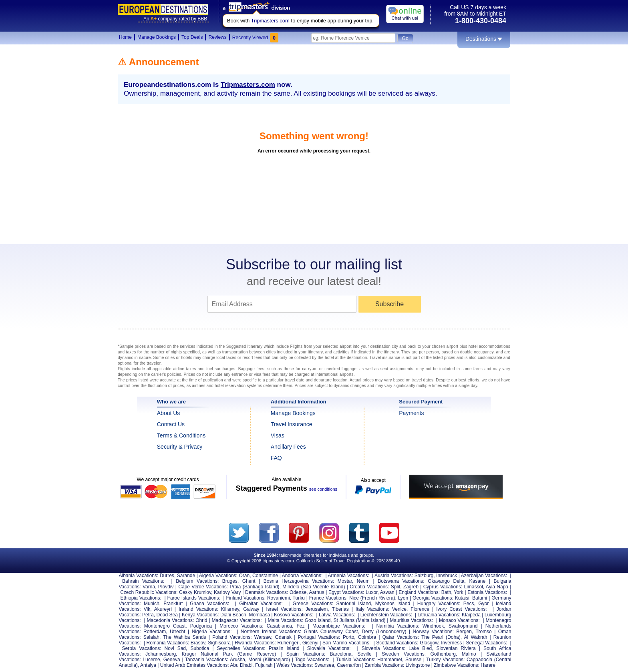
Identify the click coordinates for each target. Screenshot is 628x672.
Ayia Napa (497, 587)
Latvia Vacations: (337, 615)
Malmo (469, 654)
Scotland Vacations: (397, 643)
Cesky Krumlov (195, 592)
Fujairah (264, 665)
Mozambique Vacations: (339, 626)
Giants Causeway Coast (331, 632)
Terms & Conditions (181, 435)
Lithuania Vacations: (439, 615)
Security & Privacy (180, 447)
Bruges (230, 581)
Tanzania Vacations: (207, 660)
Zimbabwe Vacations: (457, 665)
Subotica (200, 648)
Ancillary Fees (288, 447)
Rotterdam (155, 632)
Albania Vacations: (139, 576)
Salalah (151, 637)
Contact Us (171, 424)
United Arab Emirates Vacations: (195, 665)
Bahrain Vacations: (143, 581)
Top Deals (192, 37)
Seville (364, 654)
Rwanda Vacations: (255, 643)
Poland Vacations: (232, 637)
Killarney (230, 609)
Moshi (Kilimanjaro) (269, 660)
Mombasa (259, 615)
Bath (446, 592)
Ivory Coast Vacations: (462, 609)
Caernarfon (349, 665)
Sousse (413, 660)
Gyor (483, 604)
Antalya (148, 665)
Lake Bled (420, 648)
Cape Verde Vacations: (203, 587)
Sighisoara (219, 643)
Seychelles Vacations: (241, 648)
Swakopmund (463, 626)
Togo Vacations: (312, 660)
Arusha (238, 660)
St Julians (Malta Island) (360, 620)
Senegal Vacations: (486, 643)
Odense (298, 592)
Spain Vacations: (306, 654)
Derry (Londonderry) (384, 632)
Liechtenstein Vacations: (386, 615)
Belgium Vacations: (197, 581)
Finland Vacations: (246, 598)
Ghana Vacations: (209, 604)
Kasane (477, 581)
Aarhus (316, 592)
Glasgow (429, 643)
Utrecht (178, 632)
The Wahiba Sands (184, 637)
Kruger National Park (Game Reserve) (229, 654)
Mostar (345, 581)
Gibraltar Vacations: (261, 604)
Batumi (480, 598)
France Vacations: (328, 598)
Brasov (198, 643)
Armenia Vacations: (348, 576)
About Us (169, 413)
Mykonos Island (393, 604)
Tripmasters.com (270, 21)
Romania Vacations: (168, 643)
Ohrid (201, 620)
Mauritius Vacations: (411, 620)
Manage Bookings (157, 37)
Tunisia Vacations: (356, 660)
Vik (147, 609)
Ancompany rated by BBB (175, 19)
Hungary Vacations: (439, 604)
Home (125, 37)
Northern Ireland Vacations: (271, 632)
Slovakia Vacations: (329, 648)
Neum (363, 581)
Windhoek (433, 626)
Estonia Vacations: (487, 592)
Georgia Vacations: (433, 598)
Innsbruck (447, 576)
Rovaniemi (279, 598)
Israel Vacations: (284, 609)
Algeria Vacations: (218, 576)
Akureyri (163, 609)
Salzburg (424, 576)
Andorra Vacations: (302, 576)
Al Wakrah (476, 637)
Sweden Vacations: (404, 654)
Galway (251, 609)
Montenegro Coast (165, 626)
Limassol (473, 587)
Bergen (464, 632)
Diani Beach (233, 615)
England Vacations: (419, 592)
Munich (152, 604)
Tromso (484, 632)
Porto (349, 637)
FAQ (276, 458)
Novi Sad (175, 648)
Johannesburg (161, 654)
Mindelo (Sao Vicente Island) (314, 587)
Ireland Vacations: (198, 609)
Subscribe (389, 304)
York (459, 592)
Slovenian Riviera (456, 648)
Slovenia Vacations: (383, 648)
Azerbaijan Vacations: (484, 576)
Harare (488, 665)
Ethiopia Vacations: (141, 598)
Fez (301, 626)
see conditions (323, 489)
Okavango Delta (446, 581)
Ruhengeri (289, 643)
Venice (399, 609)
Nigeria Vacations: (212, 632)
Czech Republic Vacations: (149, 592)
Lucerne (151, 660)
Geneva (172, 660)
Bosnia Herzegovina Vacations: (299, 581)
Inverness (451, 643)
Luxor (371, 592)
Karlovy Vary (227, 592)
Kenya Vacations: (200, 615)
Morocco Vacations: (241, 626)
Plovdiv (166, 587)
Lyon (403, 598)
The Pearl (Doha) (441, 637)
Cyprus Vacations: (443, 587)
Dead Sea (167, 615)
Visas (278, 435)
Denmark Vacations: (267, 592)
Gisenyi (310, 643)
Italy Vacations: (372, 609)
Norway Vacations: (433, 632)
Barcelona (340, 654)
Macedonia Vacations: (171, 620)
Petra (148, 615)
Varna (149, 587)
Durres (167, 576)
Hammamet (390, 660)
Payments (411, 413)
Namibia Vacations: (398, 626)
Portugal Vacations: (319, 637)
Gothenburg (443, 654)
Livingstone (418, 665)
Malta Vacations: (285, 620)
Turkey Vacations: (445, 660)
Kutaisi (462, 598)
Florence (420, 609)
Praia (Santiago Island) (255, 587)
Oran (245, 576)
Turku (299, 598)
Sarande (186, 576)
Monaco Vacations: (459, 620)
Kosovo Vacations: (294, 615)
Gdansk (283, 637)
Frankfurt (173, 604)
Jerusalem (317, 609)
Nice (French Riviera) (372, 598)
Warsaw (263, 637)
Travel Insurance (292, 424)
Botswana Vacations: (401, 581)
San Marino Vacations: (346, 643)
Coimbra (367, 637)
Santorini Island (354, 604)
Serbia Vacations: (142, 648)
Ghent (249, 581)
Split (396, 587)
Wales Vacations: (295, 665)
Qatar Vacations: (401, 637)
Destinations (484, 39)
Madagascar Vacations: (237, 620)
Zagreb (411, 587)
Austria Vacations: (394, 576)
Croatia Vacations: (369, 587)
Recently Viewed (255, 38)
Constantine (265, 576)
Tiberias (340, 609)
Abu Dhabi (241, 665)
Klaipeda (471, 615)
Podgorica (201, 626)
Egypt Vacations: (346, 592)
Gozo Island (318, 620)
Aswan (387, 592)
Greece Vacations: (313, 604)
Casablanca (279, 626)
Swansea (324, 665)
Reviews (217, 37)
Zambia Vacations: (385, 665)
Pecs (469, 604)
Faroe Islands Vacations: (194, 598)
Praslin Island (284, 648)
